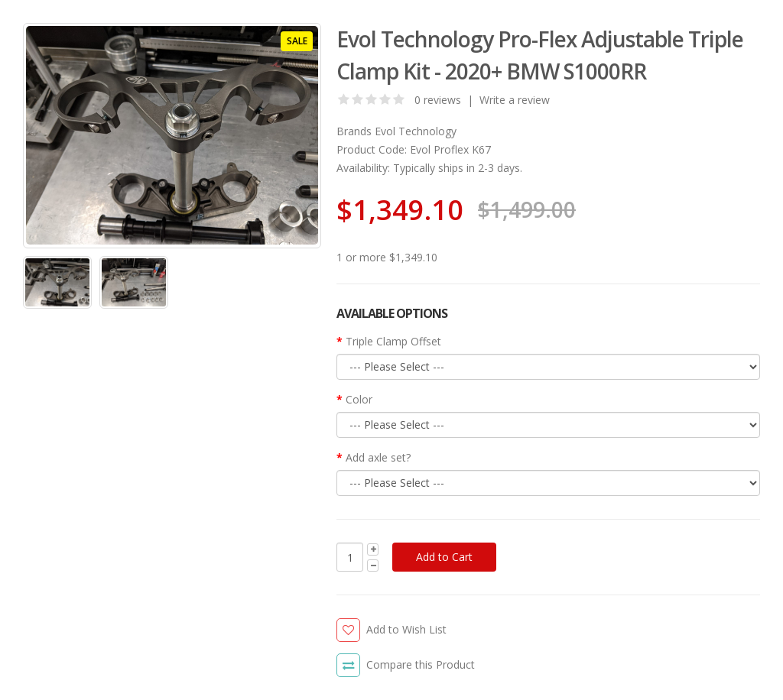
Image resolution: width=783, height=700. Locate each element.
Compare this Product (421, 664)
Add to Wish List (406, 629)
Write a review (515, 100)
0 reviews (438, 100)
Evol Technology (416, 131)
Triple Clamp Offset (393, 341)
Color (359, 399)
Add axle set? (378, 457)
